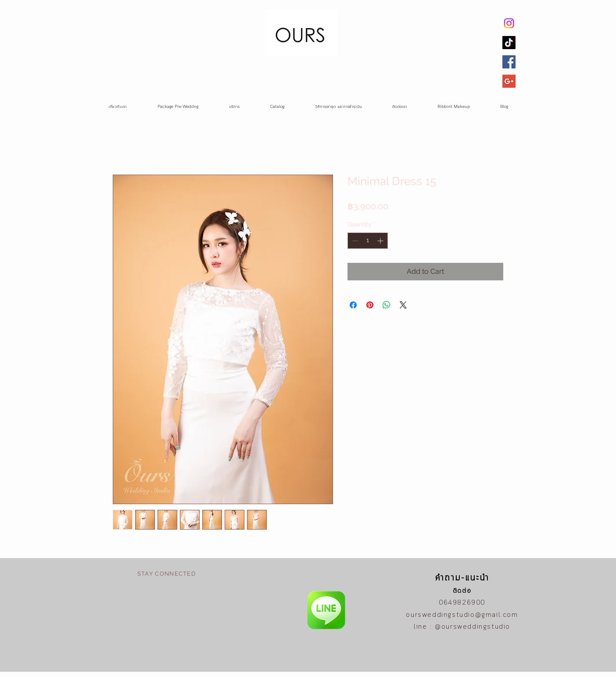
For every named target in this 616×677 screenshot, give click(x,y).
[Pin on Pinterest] (370, 305)
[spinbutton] (368, 241)
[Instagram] (509, 23)
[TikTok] (509, 43)
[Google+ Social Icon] (509, 81)
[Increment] (381, 241)
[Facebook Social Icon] (509, 62)
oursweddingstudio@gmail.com (462, 615)
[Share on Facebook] (353, 305)
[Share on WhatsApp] (387, 305)
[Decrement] (354, 241)
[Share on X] (403, 305)
